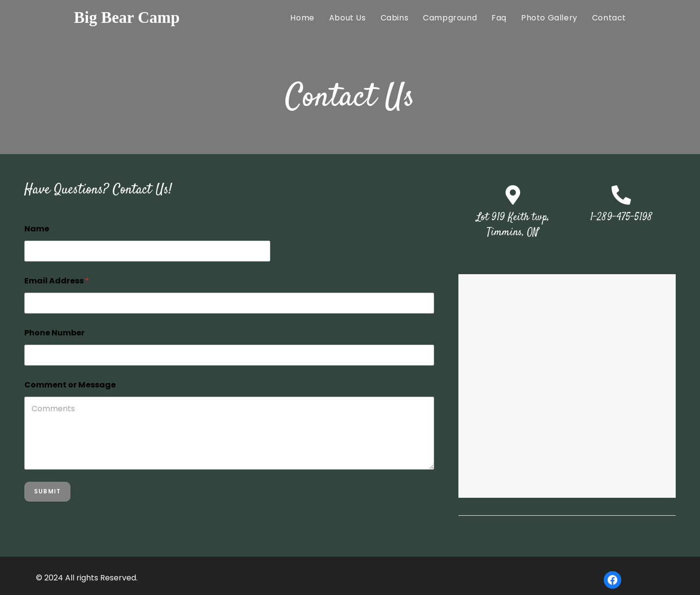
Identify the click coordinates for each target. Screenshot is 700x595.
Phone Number (54, 333)
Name (37, 229)
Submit (47, 491)
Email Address (57, 281)
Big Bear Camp (127, 17)
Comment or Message (70, 385)
